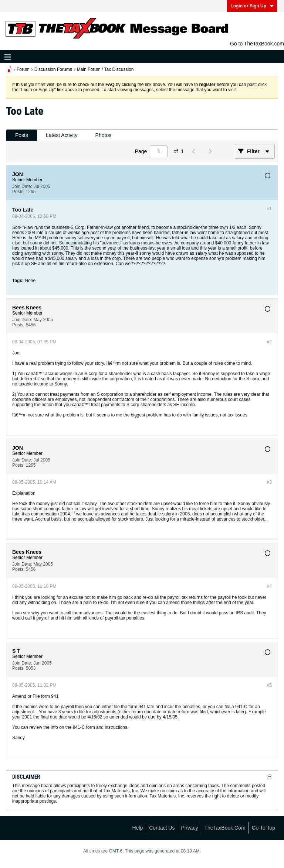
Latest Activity (62, 135)
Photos (104, 135)
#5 (269, 685)
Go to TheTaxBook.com (257, 44)
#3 (269, 482)
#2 (269, 342)
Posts (22, 135)
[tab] (22, 135)
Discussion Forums (53, 69)
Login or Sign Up (252, 6)
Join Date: (22, 186)
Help (137, 828)
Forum (23, 69)
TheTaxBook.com (225, 828)
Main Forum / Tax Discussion (105, 69)
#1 (269, 209)
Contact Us (162, 828)
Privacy (190, 828)
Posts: (18, 192)
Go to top (263, 828)
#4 (269, 586)
